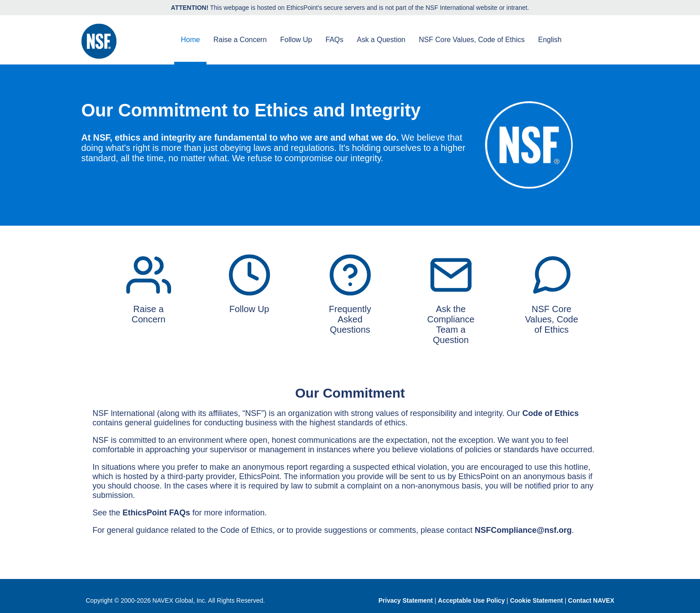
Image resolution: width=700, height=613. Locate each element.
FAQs (335, 40)
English (550, 40)
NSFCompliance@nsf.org (523, 530)
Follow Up (296, 40)
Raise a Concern (240, 40)
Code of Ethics (550, 413)
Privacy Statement (406, 600)
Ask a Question (381, 40)
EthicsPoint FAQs (157, 513)
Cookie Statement (537, 600)
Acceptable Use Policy (471, 600)
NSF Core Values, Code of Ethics (472, 40)
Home (191, 40)
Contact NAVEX (591, 600)
